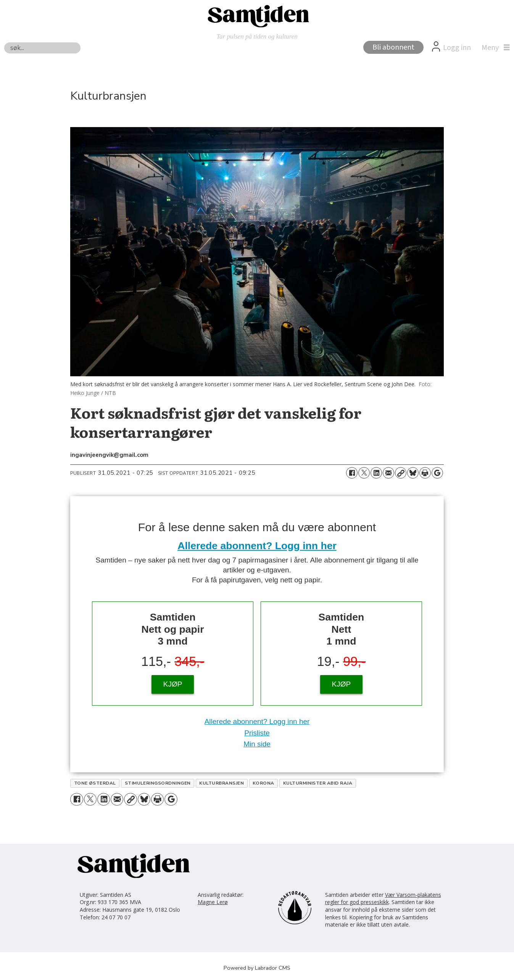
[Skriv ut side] (425, 473)
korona (263, 783)
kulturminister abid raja (318, 783)
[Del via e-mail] (388, 473)
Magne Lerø (213, 902)
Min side (257, 744)
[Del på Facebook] (352, 473)
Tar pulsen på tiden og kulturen (257, 36)
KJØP (173, 684)
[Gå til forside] (257, 16)
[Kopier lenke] (401, 473)
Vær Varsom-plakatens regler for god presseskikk (383, 899)
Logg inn (457, 48)
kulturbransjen (222, 783)
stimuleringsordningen (158, 783)
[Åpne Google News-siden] (437, 473)
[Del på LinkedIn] (376, 473)
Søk (4, 42)
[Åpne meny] (494, 48)
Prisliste (257, 733)
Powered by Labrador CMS (257, 968)
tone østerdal (95, 783)
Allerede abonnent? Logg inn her (257, 546)
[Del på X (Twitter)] (364, 473)
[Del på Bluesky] (413, 473)
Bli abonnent (393, 47)
